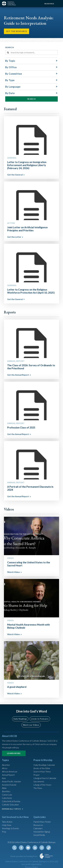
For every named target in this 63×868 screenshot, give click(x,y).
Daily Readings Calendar (44, 765)
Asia (4, 778)
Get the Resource (17, 31)
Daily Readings (20, 719)
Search (31, 99)
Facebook (21, 848)
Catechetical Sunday (11, 801)
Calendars (38, 828)
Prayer (37, 775)
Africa (5, 768)
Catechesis (7, 798)
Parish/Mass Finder (42, 822)
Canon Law (7, 795)
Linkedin (35, 848)
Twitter (14, 848)
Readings (49, 4)
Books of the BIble (42, 768)
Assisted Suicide (9, 785)
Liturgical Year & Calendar (45, 778)
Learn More (14, 753)
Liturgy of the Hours (42, 785)
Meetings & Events (10, 828)
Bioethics (6, 791)
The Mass (38, 788)
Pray (4, 832)
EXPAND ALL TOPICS (11, 809)
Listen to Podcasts (40, 719)
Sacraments (39, 781)
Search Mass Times (42, 771)
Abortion (6, 765)
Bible (4, 788)
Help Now (7, 825)
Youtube (28, 848)
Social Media (39, 835)
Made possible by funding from (24, 856)
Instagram (42, 848)
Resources (38, 825)
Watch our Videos (31, 725)
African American (10, 771)
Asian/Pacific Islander (11, 781)
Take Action (7, 822)
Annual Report (8, 775)
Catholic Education (10, 805)
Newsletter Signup (42, 832)
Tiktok (49, 848)
